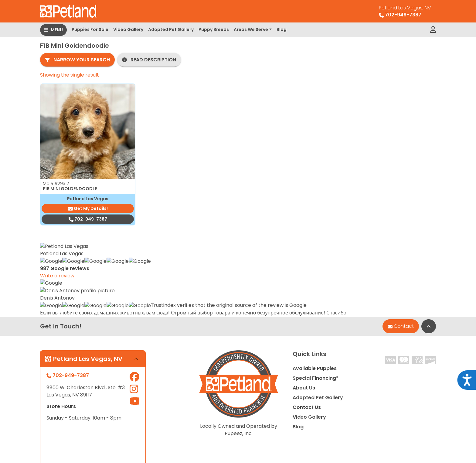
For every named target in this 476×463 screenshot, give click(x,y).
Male (56, 183)
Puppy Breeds (214, 29)
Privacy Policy (416, 433)
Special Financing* (316, 304)
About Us (304, 314)
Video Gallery (128, 29)
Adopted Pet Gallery (171, 29)
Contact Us (307, 333)
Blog (282, 29)
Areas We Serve (251, 29)
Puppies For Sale (90, 29)
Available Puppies (315, 295)
